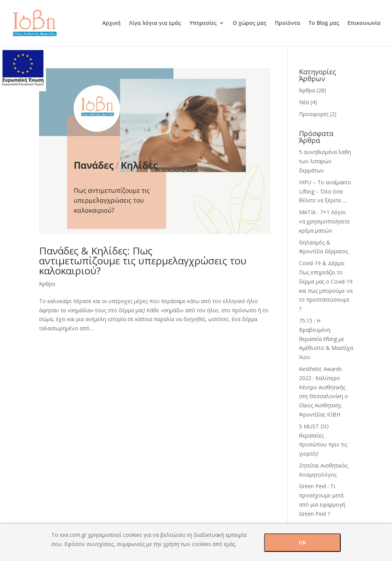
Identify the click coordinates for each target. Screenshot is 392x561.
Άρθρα (47, 284)
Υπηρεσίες (203, 23)
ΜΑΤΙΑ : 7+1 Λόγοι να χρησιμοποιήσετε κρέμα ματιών (324, 221)
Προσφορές (314, 114)
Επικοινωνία (364, 23)
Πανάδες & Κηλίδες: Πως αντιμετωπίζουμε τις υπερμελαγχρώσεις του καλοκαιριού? (143, 261)
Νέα (304, 102)
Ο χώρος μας (250, 23)
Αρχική (111, 23)
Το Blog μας (324, 23)
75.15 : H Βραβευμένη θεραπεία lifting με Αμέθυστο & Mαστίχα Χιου (326, 339)
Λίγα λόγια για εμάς (155, 23)
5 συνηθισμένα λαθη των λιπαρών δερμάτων (325, 161)
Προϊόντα (287, 23)
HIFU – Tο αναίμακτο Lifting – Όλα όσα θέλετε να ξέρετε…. (325, 191)
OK (302, 542)
